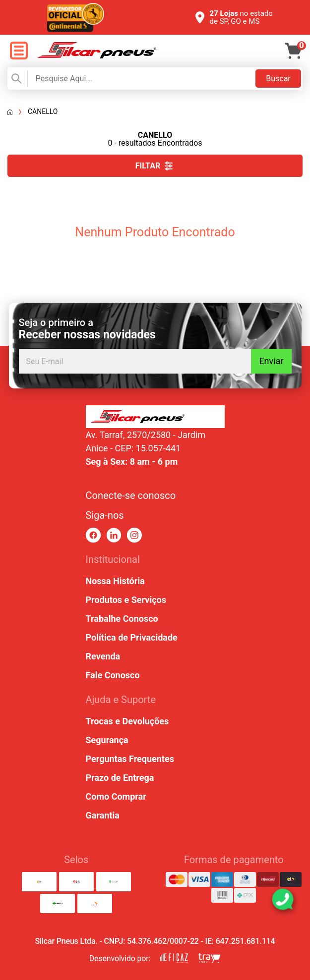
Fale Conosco (113, 675)
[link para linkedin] (114, 535)
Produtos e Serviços (126, 600)
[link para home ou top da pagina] (155, 417)
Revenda (103, 656)
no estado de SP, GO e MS (241, 17)
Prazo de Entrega (120, 778)
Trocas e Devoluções (127, 721)
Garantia (103, 815)
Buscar (278, 79)
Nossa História (115, 581)
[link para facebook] (93, 535)
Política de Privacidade (132, 637)
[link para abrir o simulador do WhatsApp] (283, 899)
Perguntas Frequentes (130, 759)
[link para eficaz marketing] (174, 958)
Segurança (107, 740)
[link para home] (97, 56)
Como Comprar (116, 796)
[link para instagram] (134, 535)
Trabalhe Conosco (122, 619)
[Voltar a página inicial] (10, 112)
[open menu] (19, 51)
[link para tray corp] (209, 958)
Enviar (271, 361)
